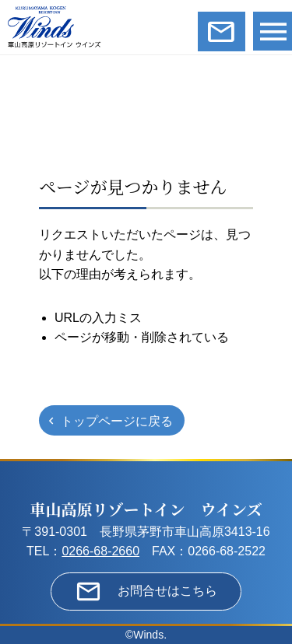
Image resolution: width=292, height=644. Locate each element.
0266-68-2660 (100, 551)
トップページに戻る (117, 421)
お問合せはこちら (167, 591)
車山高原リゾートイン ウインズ (146, 509)
